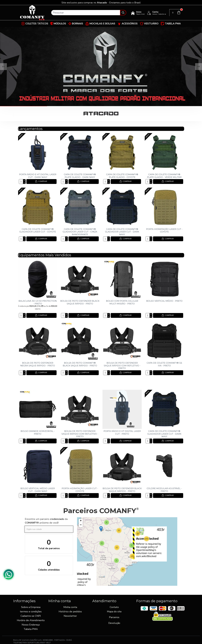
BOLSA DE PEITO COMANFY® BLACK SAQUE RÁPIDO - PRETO (80, 364)
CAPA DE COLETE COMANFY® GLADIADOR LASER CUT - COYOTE (38, 230)
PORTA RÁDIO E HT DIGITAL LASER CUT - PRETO (122, 432)
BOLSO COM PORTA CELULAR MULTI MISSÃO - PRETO (122, 302)
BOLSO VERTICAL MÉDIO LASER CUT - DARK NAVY (38, 490)
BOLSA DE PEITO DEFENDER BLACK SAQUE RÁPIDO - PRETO (80, 302)
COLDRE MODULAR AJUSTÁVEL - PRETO (164, 490)
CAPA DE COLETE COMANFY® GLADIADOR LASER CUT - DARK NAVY (122, 232)
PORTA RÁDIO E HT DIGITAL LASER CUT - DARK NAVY (38, 176)
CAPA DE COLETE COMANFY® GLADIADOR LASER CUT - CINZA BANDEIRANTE (80, 232)
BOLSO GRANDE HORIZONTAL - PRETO (38, 432)
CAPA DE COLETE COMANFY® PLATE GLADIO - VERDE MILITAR (164, 176)
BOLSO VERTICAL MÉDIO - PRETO (164, 301)
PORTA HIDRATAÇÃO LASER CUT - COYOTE (164, 230)
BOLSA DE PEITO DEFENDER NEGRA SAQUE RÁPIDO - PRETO (38, 364)
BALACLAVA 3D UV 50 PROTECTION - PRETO (38, 302)
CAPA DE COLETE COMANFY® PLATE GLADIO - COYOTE (122, 176)
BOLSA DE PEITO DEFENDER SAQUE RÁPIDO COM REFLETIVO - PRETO (122, 366)
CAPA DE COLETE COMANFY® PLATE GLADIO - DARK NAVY (80, 176)
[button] (147, 539)
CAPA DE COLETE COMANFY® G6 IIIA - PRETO (164, 364)
